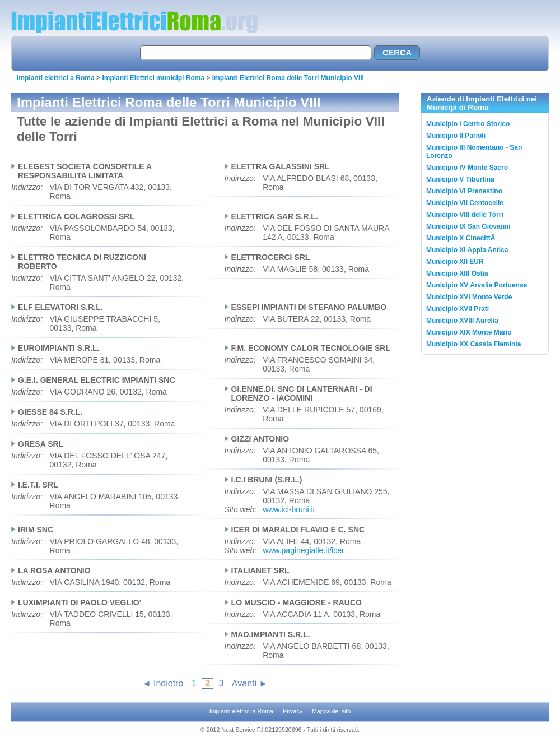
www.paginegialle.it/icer (304, 550)
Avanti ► (250, 683)
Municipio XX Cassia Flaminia (473, 344)
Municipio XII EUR (455, 262)
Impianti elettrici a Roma (56, 78)
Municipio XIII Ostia (457, 273)
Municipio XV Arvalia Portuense (477, 285)
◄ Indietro (163, 683)
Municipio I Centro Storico (468, 124)
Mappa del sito (331, 711)
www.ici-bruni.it (289, 509)
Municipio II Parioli (456, 136)
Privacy (293, 711)
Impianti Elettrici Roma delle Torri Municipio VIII (288, 78)
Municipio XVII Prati (458, 309)
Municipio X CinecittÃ (462, 238)
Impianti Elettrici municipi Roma (153, 78)
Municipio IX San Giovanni (468, 226)
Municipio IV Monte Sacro (467, 168)
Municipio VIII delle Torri (465, 215)
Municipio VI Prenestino (464, 191)
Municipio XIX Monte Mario (469, 332)
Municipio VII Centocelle (465, 203)
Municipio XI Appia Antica (467, 250)
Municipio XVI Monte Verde (469, 297)
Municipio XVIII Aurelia (462, 321)
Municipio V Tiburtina (460, 179)
